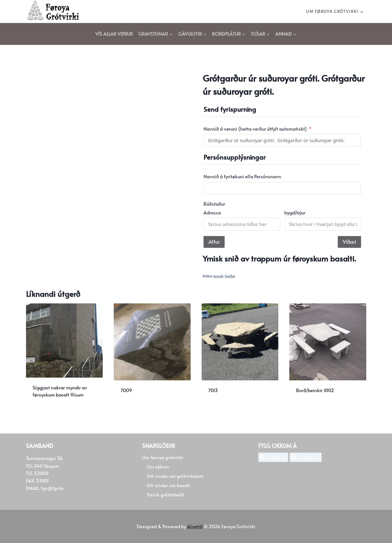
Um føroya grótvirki (163, 457)
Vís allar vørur (114, 34)
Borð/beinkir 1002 (315, 390)
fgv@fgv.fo (52, 488)
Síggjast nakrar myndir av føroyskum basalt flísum (60, 391)
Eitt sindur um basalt (168, 485)
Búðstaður (214, 204)
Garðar (230, 276)
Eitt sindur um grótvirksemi (175, 476)
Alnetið (195, 526)
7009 (126, 390)
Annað (218, 276)
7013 (213, 390)
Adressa (212, 212)
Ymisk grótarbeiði (166, 495)
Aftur (214, 242)
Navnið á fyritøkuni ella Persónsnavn (242, 176)
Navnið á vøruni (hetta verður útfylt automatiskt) (255, 129)
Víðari (349, 242)
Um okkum (158, 467)
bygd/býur (295, 212)
